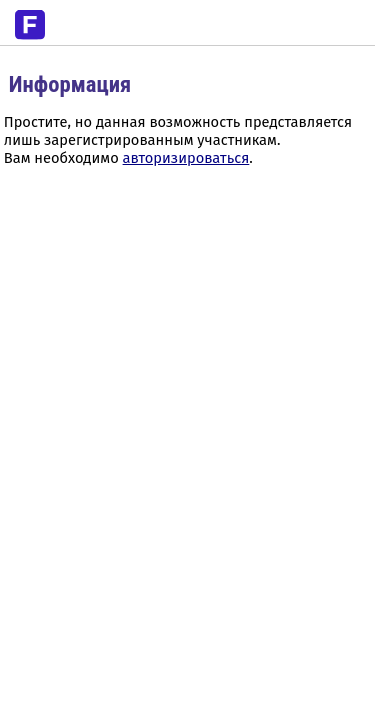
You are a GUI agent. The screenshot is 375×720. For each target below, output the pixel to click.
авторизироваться (186, 158)
